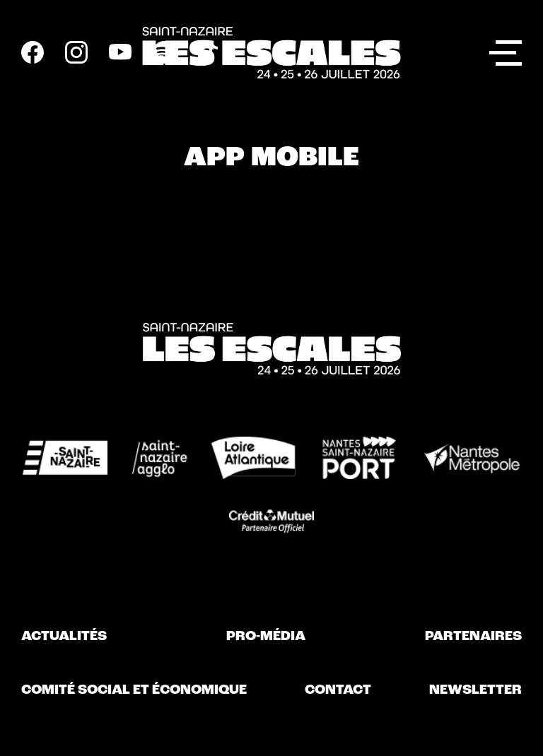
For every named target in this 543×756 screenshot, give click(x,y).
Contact (338, 690)
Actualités (64, 637)
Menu (506, 51)
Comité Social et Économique (134, 690)
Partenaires (473, 637)
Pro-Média (266, 637)
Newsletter (475, 690)
